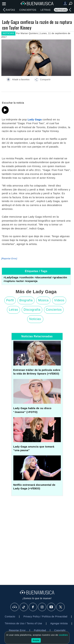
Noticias (61, 10)
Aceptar (36, 640)
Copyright (60, 630)
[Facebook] (33, 607)
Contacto (10, 616)
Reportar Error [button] (17, 630)
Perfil (10, 300)
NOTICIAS (8, 33)
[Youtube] (51, 607)
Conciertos (28, 10)
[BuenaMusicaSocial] (15, 607)
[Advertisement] (37, 538)
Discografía (32, 310)
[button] (42, 80)
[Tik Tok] (24, 607)
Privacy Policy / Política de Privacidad (45, 616)
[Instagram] (42, 607)
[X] (61, 607)
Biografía (26, 300)
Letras (45, 10)
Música (43, 300)
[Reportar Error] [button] (9, 259)
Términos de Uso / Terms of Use (23, 623)
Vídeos (59, 300)
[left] (4, 10)
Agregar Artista (59, 623)
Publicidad (40, 630)
